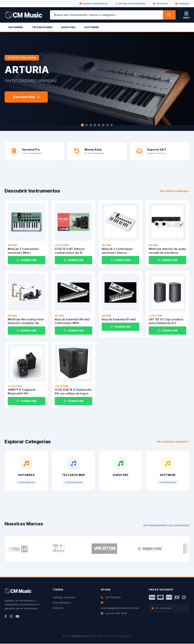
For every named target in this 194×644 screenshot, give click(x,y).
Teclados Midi (42, 27)
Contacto (182, 4)
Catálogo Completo (64, 598)
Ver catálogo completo (173, 445)
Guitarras (16, 27)
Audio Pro (68, 27)
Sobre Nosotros (62, 603)
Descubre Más (26, 97)
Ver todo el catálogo (175, 195)
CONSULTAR (27, 264)
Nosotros (160, 4)
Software (92, 27)
